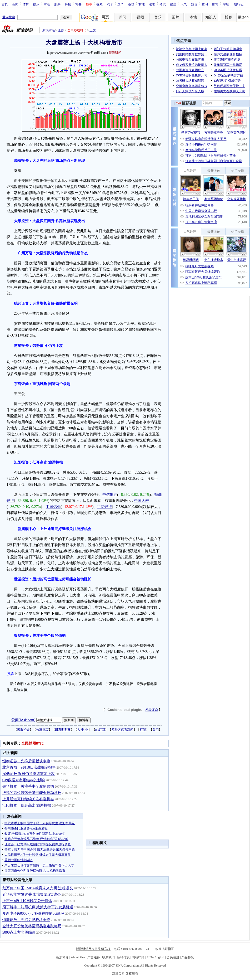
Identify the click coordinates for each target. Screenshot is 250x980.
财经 (47, 4)
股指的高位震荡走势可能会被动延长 (32, 793)
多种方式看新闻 (122, 730)
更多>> (243, 17)
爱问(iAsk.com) (23, 720)
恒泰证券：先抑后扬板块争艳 (26, 761)
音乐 (158, 17)
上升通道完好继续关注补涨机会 (28, 799)
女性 (142, 4)
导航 (226, 4)
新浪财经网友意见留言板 (93, 949)
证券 (61, 30)
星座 (173, 4)
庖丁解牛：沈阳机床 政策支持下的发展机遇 (38, 907)
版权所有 (132, 974)
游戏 (131, 4)
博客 (78, 4)
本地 (193, 17)
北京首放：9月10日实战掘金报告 (29, 767)
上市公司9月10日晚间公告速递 (27, 901)
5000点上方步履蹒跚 (19, 932)
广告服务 (94, 957)
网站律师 (138, 957)
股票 (57, 4)
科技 (68, 4)
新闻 (15, 4)
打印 (143, 730)
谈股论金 (23, 730)
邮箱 (215, 4)
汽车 (110, 4)
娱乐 (36, 4)
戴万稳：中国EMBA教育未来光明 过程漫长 (38, 888)
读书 (152, 4)
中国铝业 (53, 507)
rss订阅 (100, 730)
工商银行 (104, 507)
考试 (163, 4)
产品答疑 (188, 957)
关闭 (156, 730)
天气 (184, 4)
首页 (5, 4)
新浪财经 (49, 30)
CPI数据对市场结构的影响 (24, 780)
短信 (194, 4)
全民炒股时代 (77, 30)
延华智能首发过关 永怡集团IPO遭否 (32, 894)
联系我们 (108, 957)
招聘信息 (123, 957)
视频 (99, 4)
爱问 (205, 4)
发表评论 (152, 710)
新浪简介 (62, 957)
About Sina (78, 957)
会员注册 (173, 957)
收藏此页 (42, 730)
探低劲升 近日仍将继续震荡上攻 (29, 774)
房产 (121, 4)
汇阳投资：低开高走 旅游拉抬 (27, 805)
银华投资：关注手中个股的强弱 (28, 786)
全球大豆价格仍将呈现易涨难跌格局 (32, 926)
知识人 (211, 17)
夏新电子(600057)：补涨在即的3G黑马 (33, 913)
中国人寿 (142, 501)
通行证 (239, 4)
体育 (26, 4)
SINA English (155, 957)
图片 (176, 17)
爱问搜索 (9, 17)
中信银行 (110, 495)
